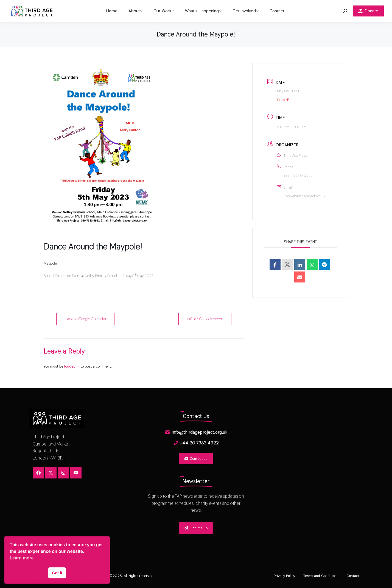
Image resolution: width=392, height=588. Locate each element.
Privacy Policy (284, 576)
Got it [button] (57, 573)
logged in (72, 366)
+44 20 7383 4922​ (298, 176)
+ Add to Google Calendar (85, 319)
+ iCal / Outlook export (205, 319)
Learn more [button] (22, 558)
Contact (353, 576)
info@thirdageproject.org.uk (304, 196)
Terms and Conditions (321, 576)
